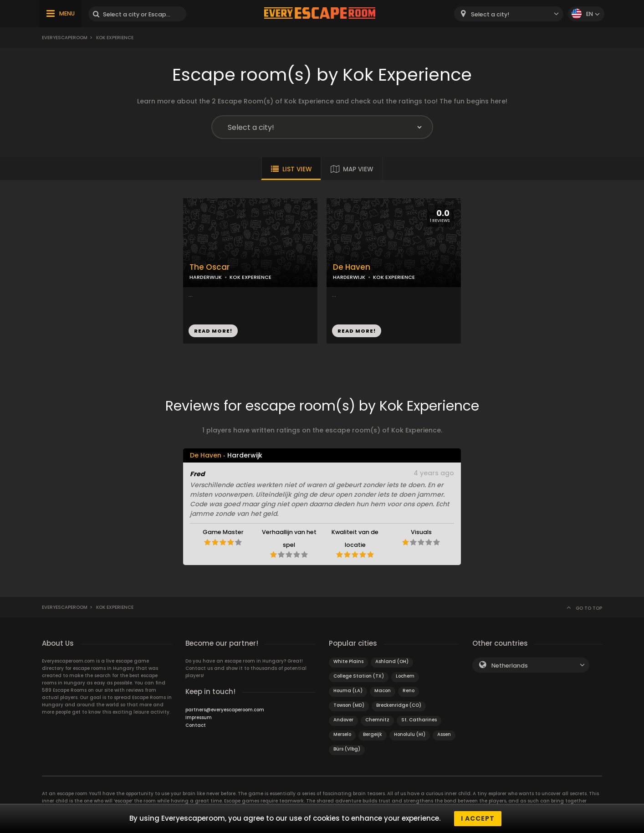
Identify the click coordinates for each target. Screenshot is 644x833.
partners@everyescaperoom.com (225, 710)
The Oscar (210, 267)
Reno (409, 691)
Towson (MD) (349, 705)
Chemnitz (377, 720)
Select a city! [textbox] (490, 14)
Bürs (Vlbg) (347, 749)
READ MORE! (213, 331)
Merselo (342, 734)
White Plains (348, 661)
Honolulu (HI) (410, 734)
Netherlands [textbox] (510, 666)
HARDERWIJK (206, 277)
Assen (444, 734)
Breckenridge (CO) (399, 705)
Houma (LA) (348, 691)
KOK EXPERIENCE (250, 277)
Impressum (199, 717)
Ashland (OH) (392, 661)
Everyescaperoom (65, 38)
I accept (478, 818)
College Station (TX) (359, 676)
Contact (196, 725)
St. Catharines (419, 720)
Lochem (405, 676)
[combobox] (509, 14)
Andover (343, 720)
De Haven (352, 267)
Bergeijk (373, 734)
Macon (383, 691)
